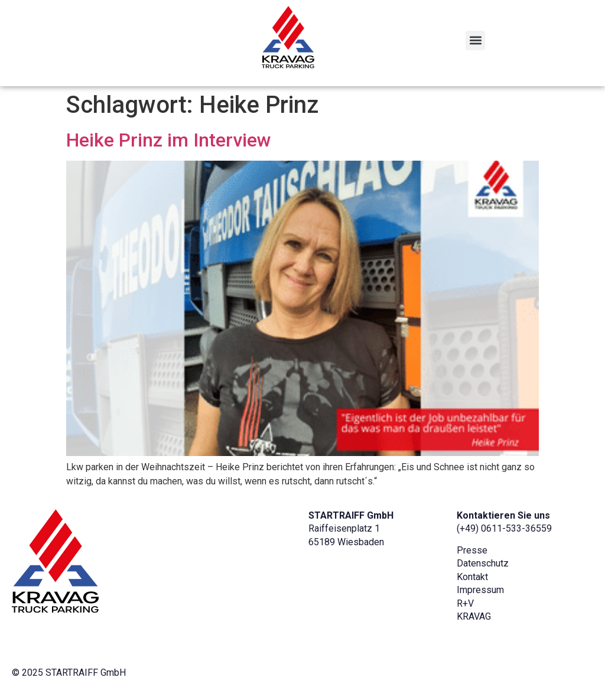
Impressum (480, 590)
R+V (465, 603)
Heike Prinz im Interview (169, 140)
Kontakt (472, 577)
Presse (472, 550)
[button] (475, 40)
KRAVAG (474, 616)
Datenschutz (483, 563)
